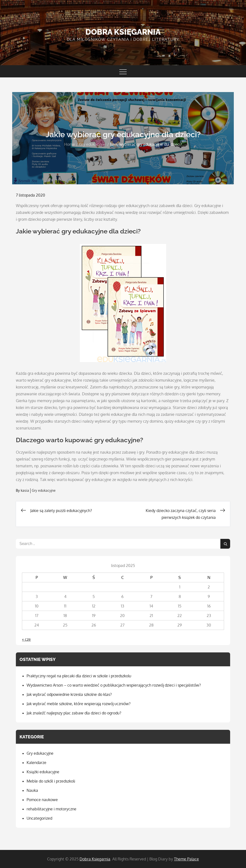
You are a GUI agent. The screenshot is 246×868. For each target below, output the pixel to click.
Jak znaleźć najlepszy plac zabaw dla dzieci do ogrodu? (74, 713)
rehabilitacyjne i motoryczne (51, 809)
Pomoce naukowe (42, 800)
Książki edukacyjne (43, 772)
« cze (26, 639)
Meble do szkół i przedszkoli (51, 781)
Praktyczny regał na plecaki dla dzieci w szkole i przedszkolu (79, 676)
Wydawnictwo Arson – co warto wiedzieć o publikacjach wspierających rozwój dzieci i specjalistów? (114, 685)
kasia (25, 490)
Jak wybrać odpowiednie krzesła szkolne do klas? (69, 694)
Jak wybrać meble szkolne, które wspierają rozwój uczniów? (79, 704)
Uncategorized (39, 818)
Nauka (32, 790)
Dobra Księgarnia (123, 32)
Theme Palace (186, 859)
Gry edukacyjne (44, 490)
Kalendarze (36, 763)
